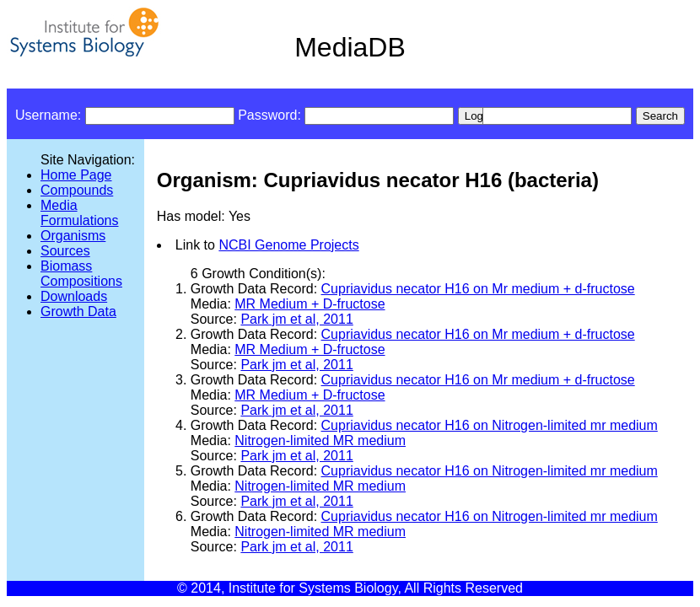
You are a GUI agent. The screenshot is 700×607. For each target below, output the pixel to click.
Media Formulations (79, 213)
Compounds (77, 190)
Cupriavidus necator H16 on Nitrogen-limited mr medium (490, 425)
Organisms (73, 236)
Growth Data (78, 312)
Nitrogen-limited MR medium (320, 440)
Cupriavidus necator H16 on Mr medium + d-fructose (478, 289)
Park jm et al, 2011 (296, 319)
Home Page (76, 175)
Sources (65, 251)
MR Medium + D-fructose (310, 304)
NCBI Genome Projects (288, 245)
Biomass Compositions (81, 274)
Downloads (74, 296)
